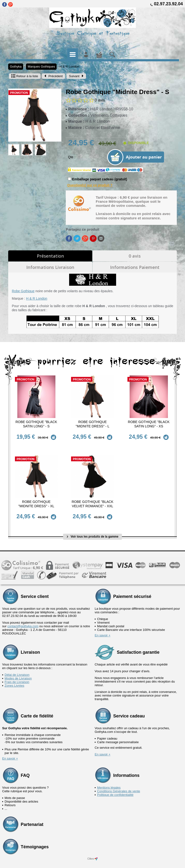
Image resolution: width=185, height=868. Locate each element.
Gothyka (16, 67)
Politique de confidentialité (115, 787)
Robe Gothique (23, 291)
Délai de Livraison (17, 667)
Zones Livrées (14, 678)
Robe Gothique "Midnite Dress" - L (92, 424)
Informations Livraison (50, 267)
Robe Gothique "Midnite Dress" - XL (36, 500)
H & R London (69, 67)
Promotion (19, 93)
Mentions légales (109, 780)
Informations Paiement (135, 267)
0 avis (135, 256)
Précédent (53, 76)
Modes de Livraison (18, 671)
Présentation (50, 256)
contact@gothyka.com (23, 619)
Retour (25, 76)
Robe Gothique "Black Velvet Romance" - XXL (92, 500)
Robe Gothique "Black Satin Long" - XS (149, 424)
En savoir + (102, 628)
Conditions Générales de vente (119, 784)
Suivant (76, 76)
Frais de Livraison (17, 675)
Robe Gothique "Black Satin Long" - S (36, 424)
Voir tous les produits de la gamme (93, 529)
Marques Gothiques (41, 67)
